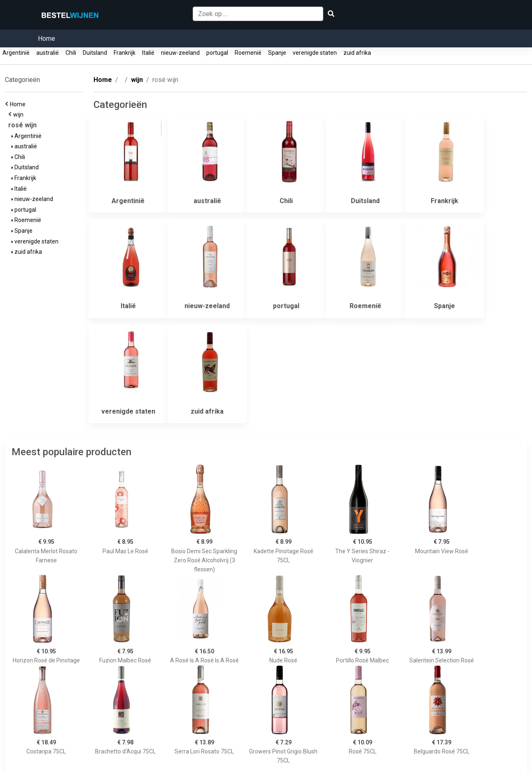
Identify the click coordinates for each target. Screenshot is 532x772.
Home (47, 39)
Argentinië (16, 53)
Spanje (277, 53)
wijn (20, 115)
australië (48, 53)
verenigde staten (315, 53)
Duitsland (95, 53)
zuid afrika (357, 53)
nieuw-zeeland (180, 53)
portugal (217, 53)
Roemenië (248, 53)
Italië (148, 53)
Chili (71, 53)
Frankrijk (125, 53)
